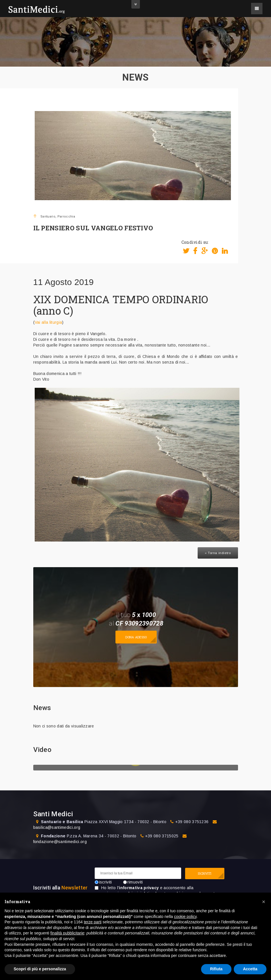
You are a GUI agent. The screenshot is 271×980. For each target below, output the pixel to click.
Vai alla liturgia (48, 322)
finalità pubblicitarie (67, 933)
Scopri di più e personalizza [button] (40, 969)
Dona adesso (136, 637)
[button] (264, 902)
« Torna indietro (218, 553)
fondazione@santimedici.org (60, 842)
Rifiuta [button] (216, 969)
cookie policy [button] (185, 917)
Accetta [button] (250, 969)
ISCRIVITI (205, 873)
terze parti (93, 922)
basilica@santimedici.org (57, 827)
